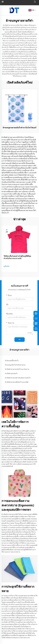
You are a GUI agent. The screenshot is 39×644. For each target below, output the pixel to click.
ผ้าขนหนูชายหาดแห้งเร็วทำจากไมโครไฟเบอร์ (20, 128)
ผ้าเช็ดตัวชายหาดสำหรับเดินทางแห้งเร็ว (18, 378)
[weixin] (36, 324)
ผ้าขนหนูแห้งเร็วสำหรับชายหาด (15, 365)
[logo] (15, 10)
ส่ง (20, 339)
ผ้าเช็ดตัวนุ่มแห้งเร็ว (11, 373)
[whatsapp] (36, 313)
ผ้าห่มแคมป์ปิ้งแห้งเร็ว (12, 361)
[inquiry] (36, 329)
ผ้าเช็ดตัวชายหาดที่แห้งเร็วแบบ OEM (17, 382)
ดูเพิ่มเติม (6, 266)
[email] (36, 318)
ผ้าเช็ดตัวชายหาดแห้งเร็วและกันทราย (17, 369)
